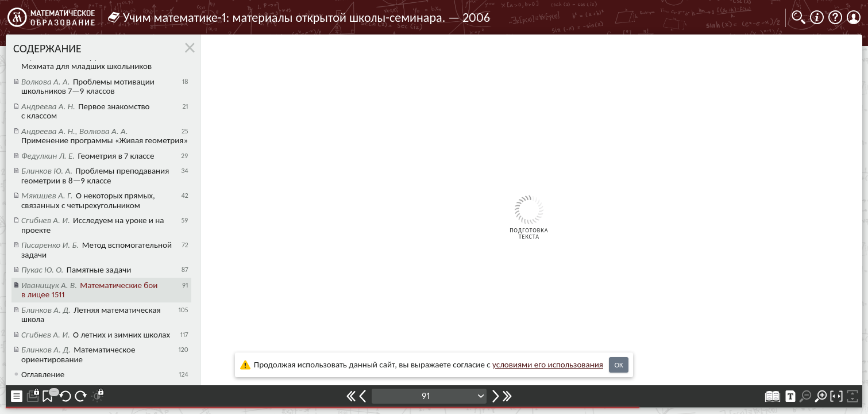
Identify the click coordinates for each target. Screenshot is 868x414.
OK (618, 365)
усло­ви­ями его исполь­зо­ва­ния (548, 365)
